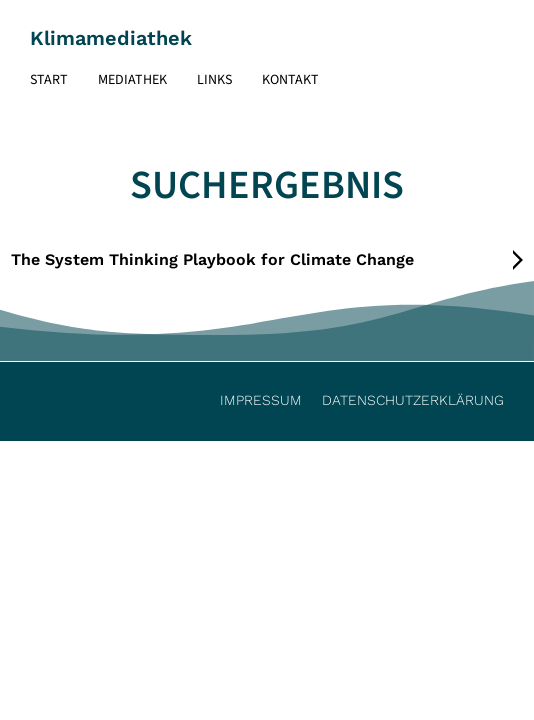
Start (49, 80)
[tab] (267, 260)
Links (214, 80)
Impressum (261, 400)
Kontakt (290, 80)
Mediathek (132, 80)
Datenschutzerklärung (413, 400)
